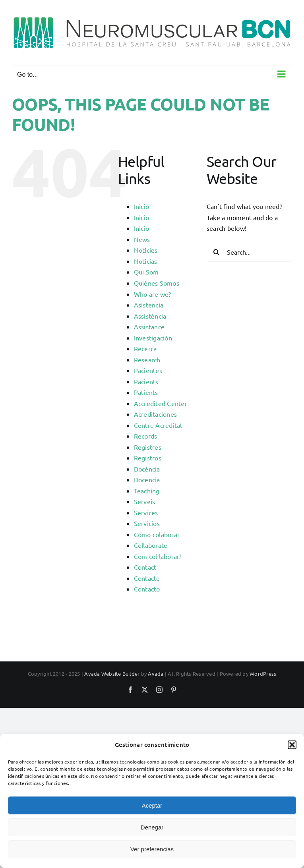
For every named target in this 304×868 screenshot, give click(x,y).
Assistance (149, 327)
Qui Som (146, 272)
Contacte (147, 578)
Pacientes (148, 370)
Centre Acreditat (158, 425)
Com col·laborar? (158, 556)
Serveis (145, 501)
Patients (146, 392)
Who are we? (153, 294)
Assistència (150, 316)
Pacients (146, 381)
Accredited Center (161, 403)
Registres (148, 447)
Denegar (152, 827)
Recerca (145, 348)
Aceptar (152, 805)
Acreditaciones (155, 414)
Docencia (147, 479)
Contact (145, 567)
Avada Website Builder (112, 674)
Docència (147, 469)
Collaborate (151, 545)
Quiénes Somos (157, 283)
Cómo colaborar (157, 534)
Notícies (146, 250)
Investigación (153, 338)
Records (146, 436)
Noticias (146, 261)
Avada (156, 674)
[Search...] (249, 252)
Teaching (147, 491)
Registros (148, 458)
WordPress (263, 674)
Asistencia (149, 305)
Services (146, 512)
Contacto (147, 589)
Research (147, 360)
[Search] (217, 252)
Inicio (141, 206)
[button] (292, 745)
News (142, 239)
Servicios (147, 523)
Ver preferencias (152, 849)
